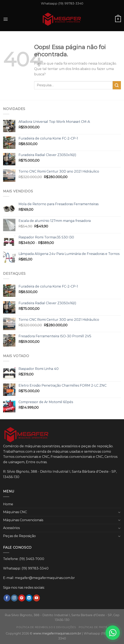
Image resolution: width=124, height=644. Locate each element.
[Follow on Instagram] (14, 598)
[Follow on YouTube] (37, 598)
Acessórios (11, 528)
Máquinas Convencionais (23, 520)
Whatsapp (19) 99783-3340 (62, 3)
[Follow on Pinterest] (22, 598)
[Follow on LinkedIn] (29, 598)
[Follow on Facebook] (7, 598)
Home (8, 504)
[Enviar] (117, 85)
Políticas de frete (93, 627)
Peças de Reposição (19, 536)
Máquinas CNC (15, 512)
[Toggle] (119, 512)
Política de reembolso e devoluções (46, 627)
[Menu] (6, 19)
